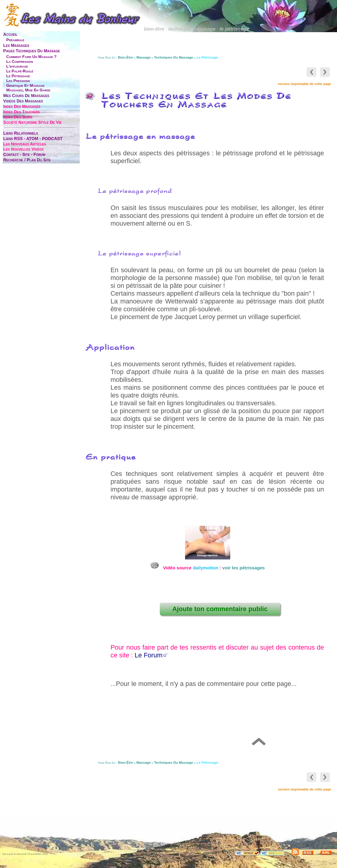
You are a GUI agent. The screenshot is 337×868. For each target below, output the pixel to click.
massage (143, 57)
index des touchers (22, 112)
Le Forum (149, 655)
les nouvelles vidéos (23, 149)
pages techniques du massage (32, 51)
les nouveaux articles (25, 144)
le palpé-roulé (20, 71)
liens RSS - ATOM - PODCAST (33, 139)
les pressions (18, 81)
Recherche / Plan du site (27, 160)
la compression (20, 61)
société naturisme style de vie (32, 122)
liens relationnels (21, 133)
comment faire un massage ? (31, 57)
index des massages (22, 106)
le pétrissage (18, 76)
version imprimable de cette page (304, 84)
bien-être (125, 57)
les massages (16, 45)
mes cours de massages (26, 96)
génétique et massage (25, 85)
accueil (10, 34)
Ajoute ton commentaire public (220, 609)
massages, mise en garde (28, 90)
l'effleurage (17, 66)
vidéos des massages (23, 101)
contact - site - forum (24, 154)
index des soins (18, 117)
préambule (15, 40)
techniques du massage (174, 57)
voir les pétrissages (244, 568)
